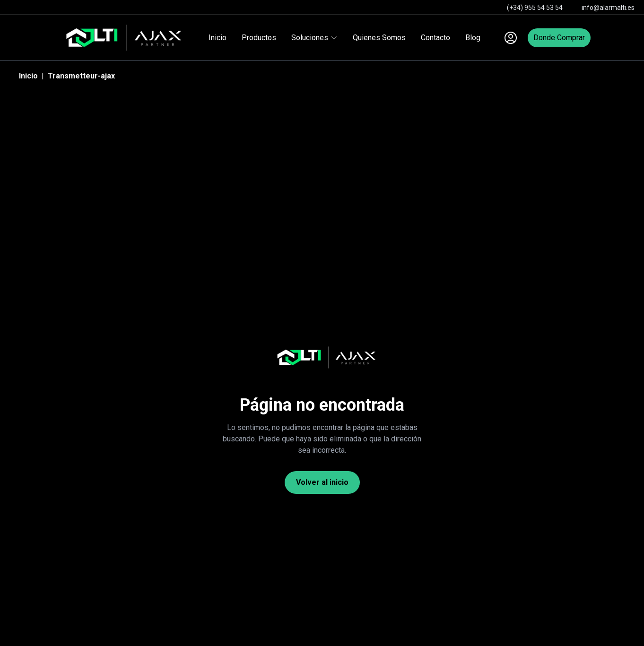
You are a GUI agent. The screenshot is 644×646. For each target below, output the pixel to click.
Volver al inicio (322, 482)
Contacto (435, 38)
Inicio (218, 38)
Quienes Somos (379, 38)
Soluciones (314, 38)
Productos (259, 38)
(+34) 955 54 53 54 (535, 8)
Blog (473, 38)
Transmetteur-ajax (81, 76)
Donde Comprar (559, 38)
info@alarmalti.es (608, 8)
